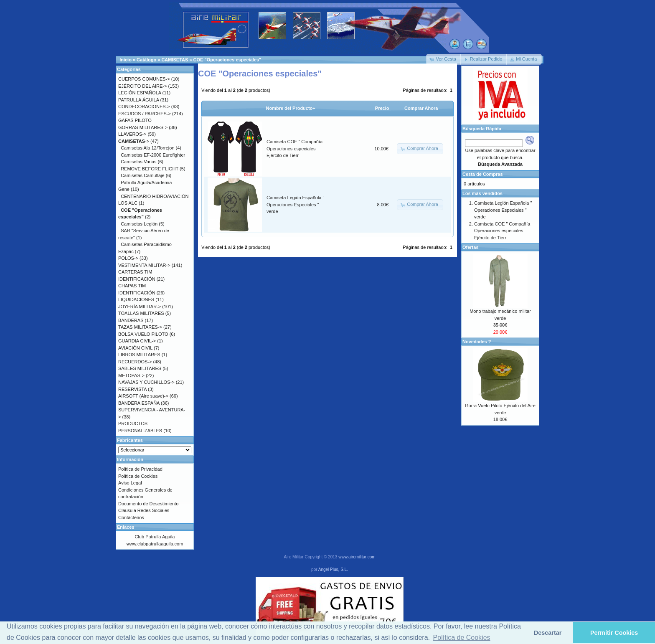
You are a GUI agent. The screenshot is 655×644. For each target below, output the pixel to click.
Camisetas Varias (138, 162)
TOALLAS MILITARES (141, 313)
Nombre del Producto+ (291, 108)
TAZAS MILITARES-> (140, 327)
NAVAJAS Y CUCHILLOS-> (146, 382)
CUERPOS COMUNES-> (144, 79)
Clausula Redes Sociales (144, 510)
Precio (382, 108)
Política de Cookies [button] (462, 638)
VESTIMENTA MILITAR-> (144, 265)
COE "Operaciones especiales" (227, 60)
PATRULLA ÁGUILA (138, 100)
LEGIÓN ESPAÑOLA (140, 93)
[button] (444, 59)
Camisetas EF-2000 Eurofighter (153, 155)
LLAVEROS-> (132, 134)
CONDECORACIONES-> (144, 106)
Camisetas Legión (139, 224)
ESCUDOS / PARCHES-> (145, 114)
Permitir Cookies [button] (614, 633)
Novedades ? (477, 342)
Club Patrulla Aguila (155, 537)
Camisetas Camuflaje (143, 175)
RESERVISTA (132, 389)
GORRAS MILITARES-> (143, 127)
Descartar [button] (548, 633)
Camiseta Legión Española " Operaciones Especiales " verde (295, 204)
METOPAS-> (131, 375)
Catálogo (146, 60)
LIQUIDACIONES (136, 299)
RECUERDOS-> (135, 362)
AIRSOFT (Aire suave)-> (143, 396)
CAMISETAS (175, 60)
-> (134, 141)
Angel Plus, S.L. (333, 569)
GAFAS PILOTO (135, 120)
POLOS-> (128, 258)
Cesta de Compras (483, 174)
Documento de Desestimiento (148, 504)
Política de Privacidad (140, 469)
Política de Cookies (138, 476)
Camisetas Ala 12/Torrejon (147, 148)
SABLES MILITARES (140, 368)
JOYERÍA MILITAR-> (140, 307)
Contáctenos (131, 517)
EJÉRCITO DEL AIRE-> (142, 86)
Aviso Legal (130, 483)
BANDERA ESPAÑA (139, 403)
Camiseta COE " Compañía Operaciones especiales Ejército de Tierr (294, 148)
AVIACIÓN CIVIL (135, 348)
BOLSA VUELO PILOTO (143, 334)
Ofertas (471, 247)
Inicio (126, 60)
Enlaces (126, 527)
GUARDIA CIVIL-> (137, 341)
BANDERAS (131, 320)
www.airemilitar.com (357, 557)
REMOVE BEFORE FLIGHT (150, 169)
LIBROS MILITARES (139, 355)
